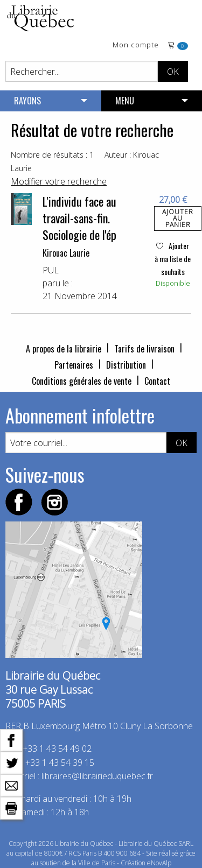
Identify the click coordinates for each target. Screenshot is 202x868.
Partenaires (74, 365)
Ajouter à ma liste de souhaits (173, 259)
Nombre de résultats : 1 (52, 155)
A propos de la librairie (64, 349)
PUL (51, 270)
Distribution (126, 365)
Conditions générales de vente (82, 381)
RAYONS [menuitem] (27, 101)
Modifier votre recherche (59, 181)
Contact (157, 381)
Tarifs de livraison (144, 349)
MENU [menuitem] (125, 101)
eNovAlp (159, 863)
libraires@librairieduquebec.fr (97, 776)
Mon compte (136, 45)
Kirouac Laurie (66, 253)
